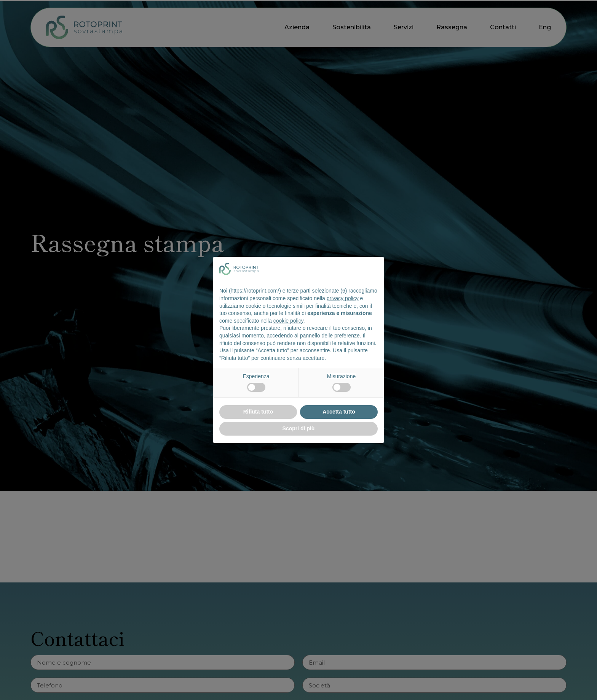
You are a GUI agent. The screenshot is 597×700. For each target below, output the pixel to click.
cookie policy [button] (288, 321)
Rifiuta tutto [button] (258, 412)
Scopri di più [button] (299, 428)
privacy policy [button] (343, 298)
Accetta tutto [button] (339, 412)
